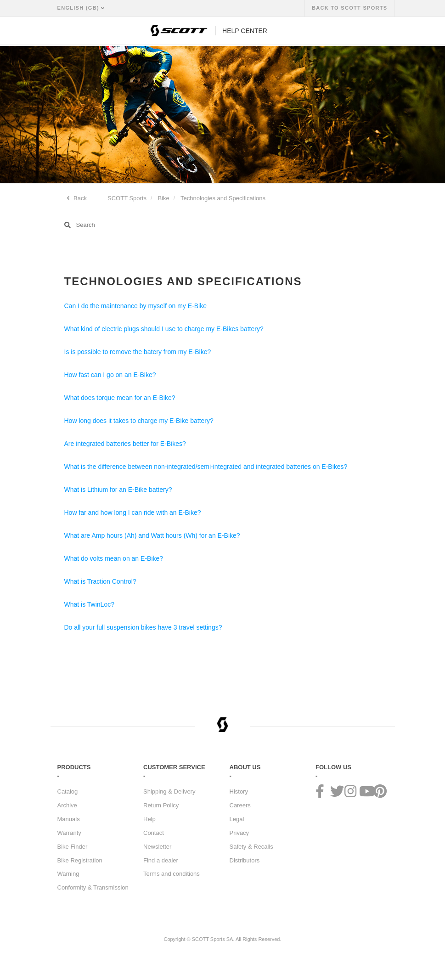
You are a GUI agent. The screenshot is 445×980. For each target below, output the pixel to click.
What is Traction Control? (100, 581)
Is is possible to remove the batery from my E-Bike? (138, 352)
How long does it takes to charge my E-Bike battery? (139, 421)
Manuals (69, 819)
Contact (154, 833)
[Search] (223, 225)
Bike (164, 198)
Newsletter (157, 847)
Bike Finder (73, 847)
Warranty (69, 833)
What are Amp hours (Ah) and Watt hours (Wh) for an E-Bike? (152, 535)
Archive (67, 805)
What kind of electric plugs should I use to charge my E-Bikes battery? (164, 329)
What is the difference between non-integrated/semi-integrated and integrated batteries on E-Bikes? (206, 467)
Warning (68, 874)
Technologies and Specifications (223, 198)
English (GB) (79, 8)
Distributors (245, 860)
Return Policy (161, 805)
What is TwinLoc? (89, 604)
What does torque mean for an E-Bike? (120, 398)
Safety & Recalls (251, 847)
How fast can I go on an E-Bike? (110, 375)
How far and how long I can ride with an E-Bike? (133, 513)
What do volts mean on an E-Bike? (114, 558)
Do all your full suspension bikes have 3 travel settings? (143, 627)
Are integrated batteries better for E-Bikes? (125, 444)
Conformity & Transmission (93, 887)
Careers (240, 805)
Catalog (68, 791)
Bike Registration (80, 860)
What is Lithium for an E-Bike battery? (118, 490)
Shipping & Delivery (169, 791)
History (239, 791)
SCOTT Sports (127, 198)
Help (149, 819)
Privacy (239, 833)
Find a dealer (161, 860)
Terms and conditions (172, 874)
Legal (237, 819)
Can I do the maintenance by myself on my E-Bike (135, 306)
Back (80, 198)
